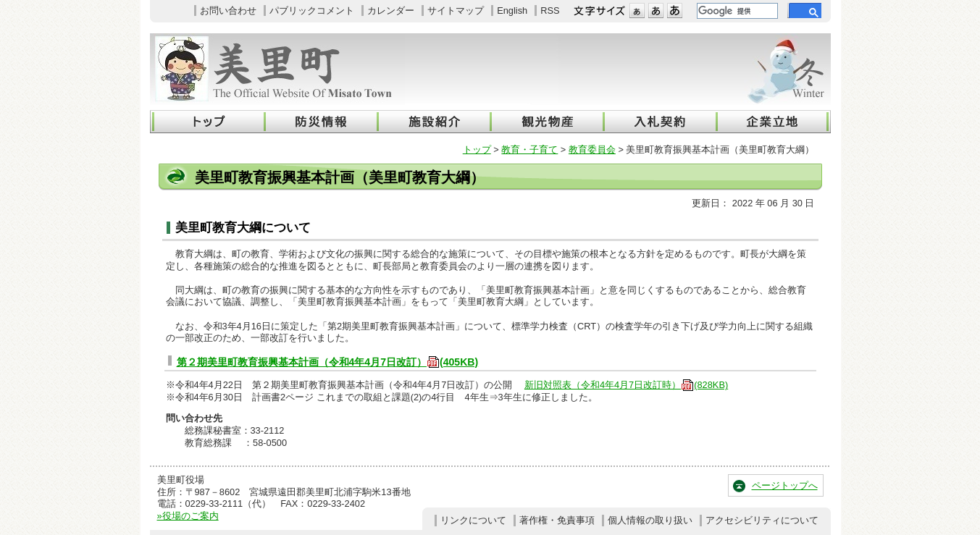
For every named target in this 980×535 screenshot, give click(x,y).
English (512, 10)
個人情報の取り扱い (650, 520)
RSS (550, 10)
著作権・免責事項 (557, 520)
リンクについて (473, 520)
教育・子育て (529, 149)
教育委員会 (592, 149)
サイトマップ (456, 10)
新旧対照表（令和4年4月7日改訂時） (626, 385)
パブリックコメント (312, 10)
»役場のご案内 (188, 516)
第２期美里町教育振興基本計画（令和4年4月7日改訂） (328, 362)
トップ (477, 149)
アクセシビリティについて (762, 520)
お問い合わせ (228, 10)
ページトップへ (785, 485)
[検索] (736, 11)
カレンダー (391, 10)
